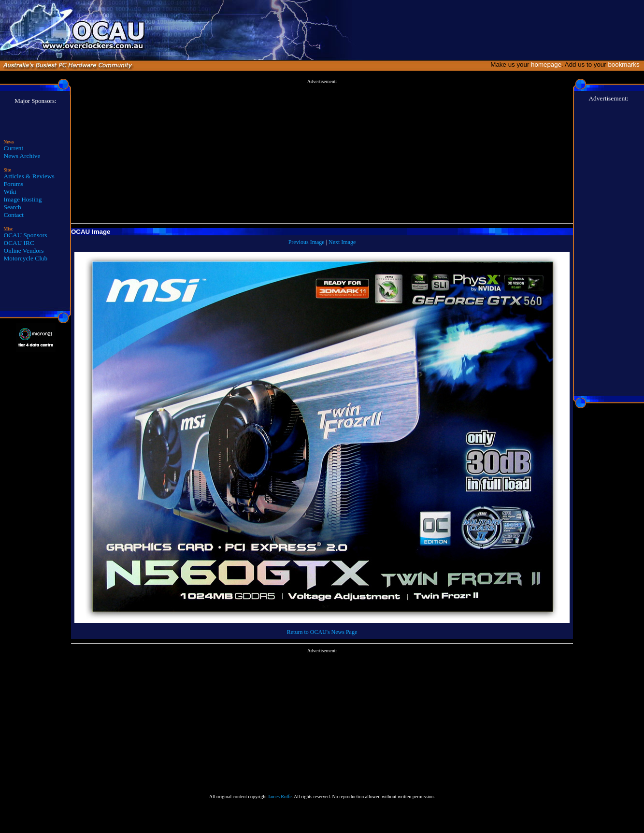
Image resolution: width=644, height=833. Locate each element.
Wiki (10, 192)
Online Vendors (24, 251)
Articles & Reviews (29, 176)
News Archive (22, 156)
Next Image (342, 242)
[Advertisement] (322, 152)
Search (13, 207)
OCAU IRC (19, 243)
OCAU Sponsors (26, 235)
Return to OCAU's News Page (322, 632)
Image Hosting (23, 199)
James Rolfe (279, 797)
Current (14, 148)
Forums (14, 184)
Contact (14, 215)
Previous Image (307, 242)
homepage (546, 65)
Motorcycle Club (26, 258)
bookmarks (625, 65)
